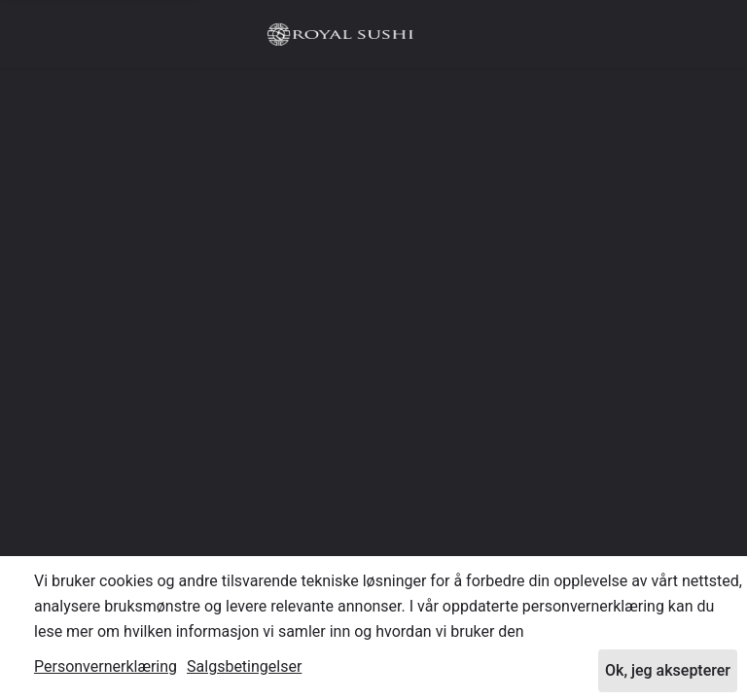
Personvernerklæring (106, 666)
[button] (702, 34)
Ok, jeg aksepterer (668, 670)
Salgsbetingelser (244, 666)
